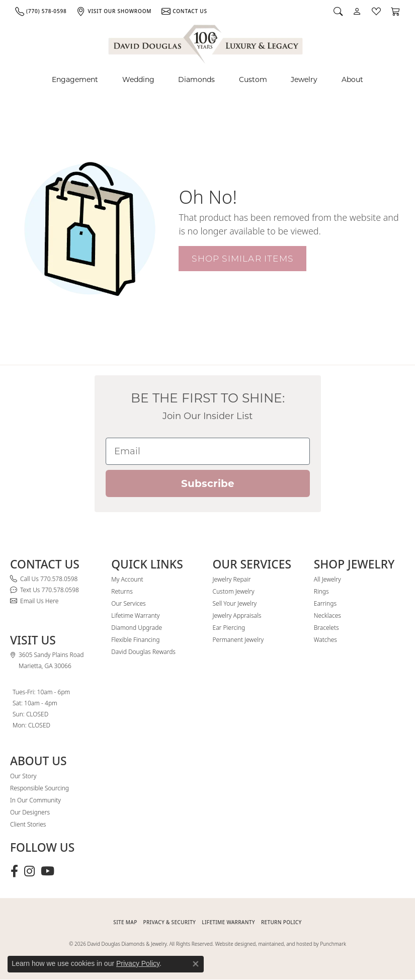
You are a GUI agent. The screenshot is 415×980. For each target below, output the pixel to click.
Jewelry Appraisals (237, 616)
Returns (122, 591)
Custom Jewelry (234, 591)
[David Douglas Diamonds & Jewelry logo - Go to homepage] (206, 43)
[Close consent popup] (196, 964)
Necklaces (327, 616)
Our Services (128, 603)
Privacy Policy (138, 963)
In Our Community (35, 800)
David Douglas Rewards (143, 652)
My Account (127, 579)
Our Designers (30, 812)
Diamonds (196, 79)
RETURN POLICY (281, 922)
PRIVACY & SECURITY (170, 922)
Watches (325, 640)
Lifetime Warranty (135, 616)
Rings (321, 591)
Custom (253, 79)
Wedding (138, 79)
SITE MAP (125, 922)
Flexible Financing (135, 640)
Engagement (75, 79)
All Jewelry (327, 579)
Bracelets (326, 628)
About (352, 79)
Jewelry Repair (232, 579)
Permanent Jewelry (238, 640)
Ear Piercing (229, 628)
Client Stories (28, 824)
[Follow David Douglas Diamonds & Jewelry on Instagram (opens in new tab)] (29, 871)
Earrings (325, 603)
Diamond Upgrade (137, 628)
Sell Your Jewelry (235, 603)
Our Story (23, 776)
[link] (41, 11)
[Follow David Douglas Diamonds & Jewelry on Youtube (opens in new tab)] (48, 871)
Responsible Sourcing (39, 788)
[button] (338, 11)
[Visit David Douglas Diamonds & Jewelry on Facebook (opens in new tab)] (14, 871)
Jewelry (304, 79)
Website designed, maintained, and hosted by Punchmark (281, 944)
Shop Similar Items (242, 258)
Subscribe (208, 483)
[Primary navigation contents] (207, 80)
